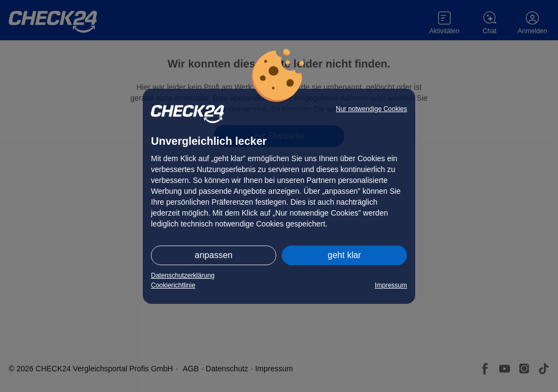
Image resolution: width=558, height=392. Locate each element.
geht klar (344, 255)
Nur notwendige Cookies (371, 109)
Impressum (391, 285)
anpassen (213, 255)
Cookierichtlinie (173, 285)
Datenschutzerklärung (183, 275)
